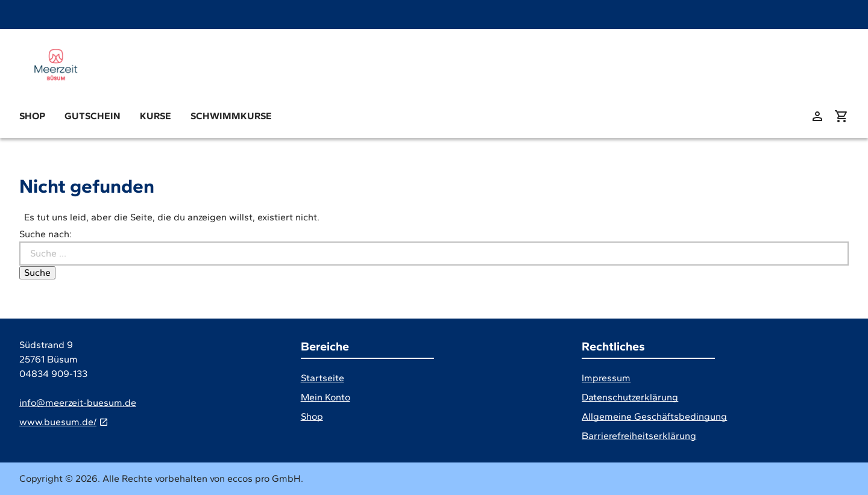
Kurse (156, 116)
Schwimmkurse (231, 116)
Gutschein (93, 116)
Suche (37, 272)
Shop (32, 116)
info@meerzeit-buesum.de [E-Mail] (78, 403)
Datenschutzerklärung (630, 397)
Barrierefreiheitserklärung (639, 436)
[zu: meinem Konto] (817, 116)
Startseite (322, 378)
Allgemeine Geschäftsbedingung (654, 416)
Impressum (606, 378)
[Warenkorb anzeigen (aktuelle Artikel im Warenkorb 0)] (841, 116)
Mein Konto (325, 397)
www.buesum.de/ (58, 422)
